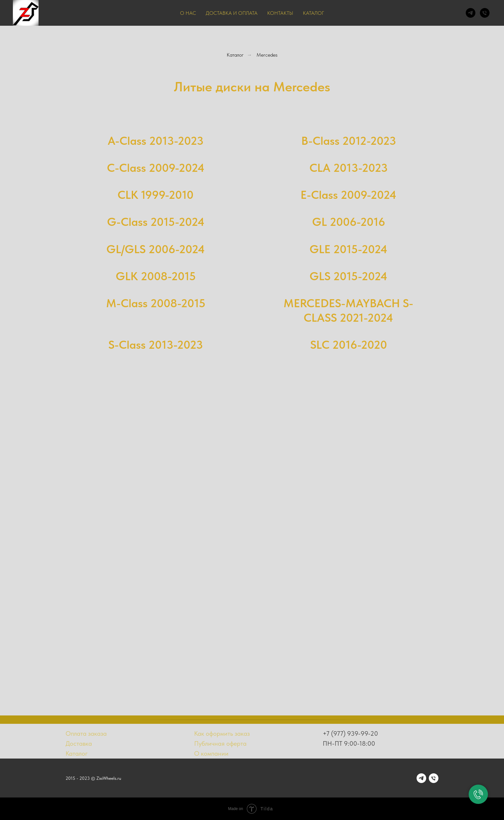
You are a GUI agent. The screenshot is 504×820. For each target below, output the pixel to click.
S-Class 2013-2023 (156, 345)
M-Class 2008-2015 (156, 303)
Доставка (79, 743)
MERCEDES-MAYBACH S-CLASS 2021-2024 (348, 310)
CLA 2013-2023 (349, 168)
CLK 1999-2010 (156, 195)
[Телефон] (485, 13)
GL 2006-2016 (349, 222)
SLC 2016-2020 (349, 345)
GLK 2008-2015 (156, 276)
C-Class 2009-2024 (156, 168)
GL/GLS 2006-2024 (156, 249)
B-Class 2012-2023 (349, 141)
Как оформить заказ (222, 733)
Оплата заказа (86, 733)
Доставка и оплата (232, 13)
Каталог (313, 13)
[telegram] (471, 13)
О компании (211, 753)
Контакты (280, 13)
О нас (188, 13)
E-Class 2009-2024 (348, 195)
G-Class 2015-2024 (156, 222)
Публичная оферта (220, 743)
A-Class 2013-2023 (156, 141)
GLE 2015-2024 (348, 249)
